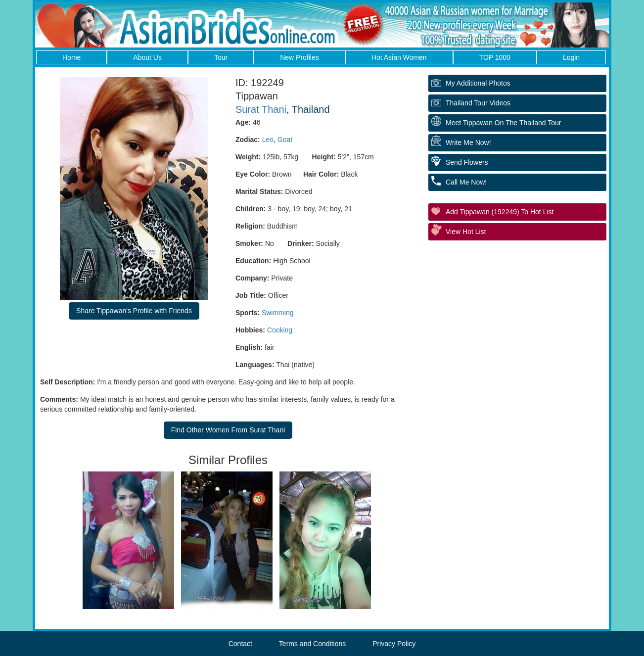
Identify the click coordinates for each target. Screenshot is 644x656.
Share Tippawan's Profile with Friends (134, 311)
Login (571, 57)
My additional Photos (478, 83)
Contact (240, 644)
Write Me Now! (468, 142)
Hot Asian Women (399, 57)
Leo (268, 140)
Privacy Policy (394, 644)
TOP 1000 (495, 57)
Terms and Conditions (312, 644)
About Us (147, 57)
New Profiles (299, 57)
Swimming (278, 313)
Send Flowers (467, 162)
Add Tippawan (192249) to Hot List (500, 212)
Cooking (280, 330)
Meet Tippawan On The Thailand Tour (503, 123)
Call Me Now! (466, 182)
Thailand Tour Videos (478, 103)
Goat (285, 140)
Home (71, 57)
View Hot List (466, 232)
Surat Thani (261, 109)
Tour (221, 57)
